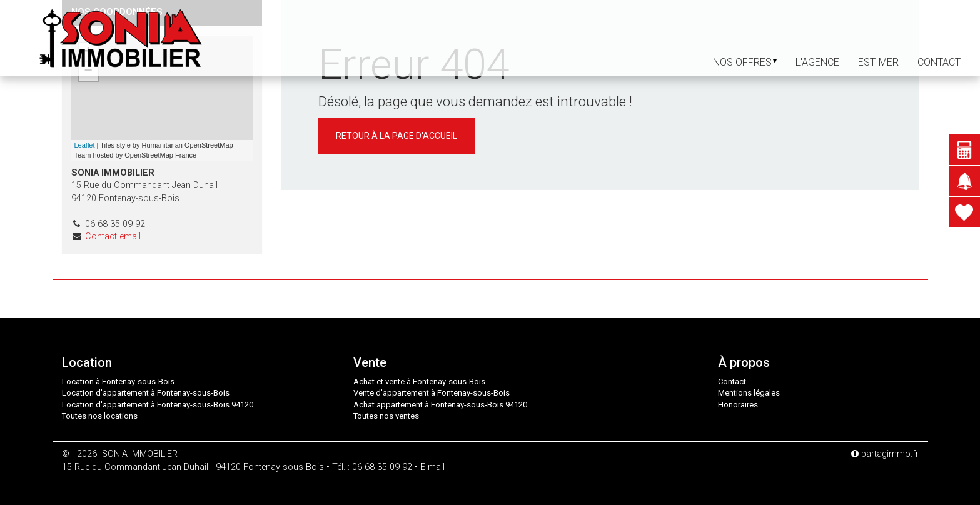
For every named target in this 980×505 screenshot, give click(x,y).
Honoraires (738, 405)
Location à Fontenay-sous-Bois (118, 382)
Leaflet (85, 145)
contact (939, 62)
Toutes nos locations (100, 416)
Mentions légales (749, 393)
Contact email (113, 237)
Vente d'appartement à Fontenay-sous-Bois (432, 393)
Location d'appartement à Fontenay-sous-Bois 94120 (158, 405)
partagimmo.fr (885, 454)
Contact (732, 382)
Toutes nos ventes (386, 416)
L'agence (817, 62)
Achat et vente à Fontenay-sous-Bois (419, 382)
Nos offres (745, 62)
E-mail (432, 467)
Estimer (878, 62)
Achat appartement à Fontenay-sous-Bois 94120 (440, 405)
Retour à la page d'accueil (397, 136)
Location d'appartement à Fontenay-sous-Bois (146, 393)
